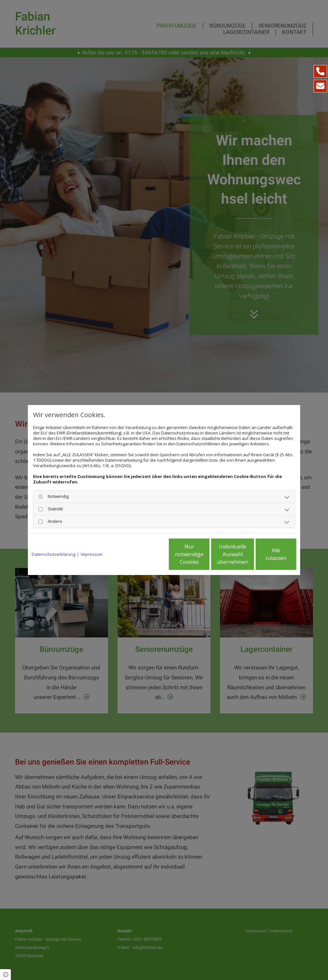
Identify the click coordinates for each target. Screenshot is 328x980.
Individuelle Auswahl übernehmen (206, 554)
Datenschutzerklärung (53, 554)
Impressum (92, 554)
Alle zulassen (267, 554)
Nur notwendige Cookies (145, 554)
